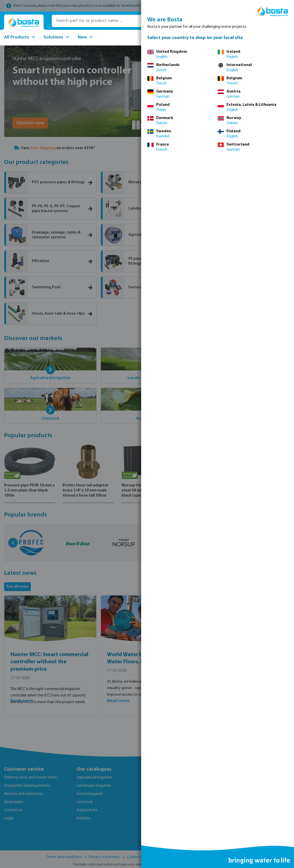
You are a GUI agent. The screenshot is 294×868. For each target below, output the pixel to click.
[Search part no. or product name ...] (124, 21)
